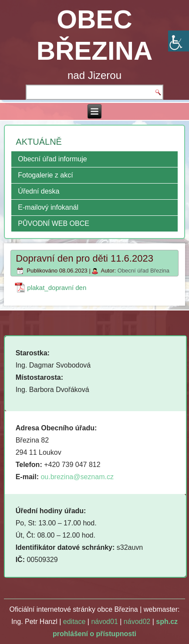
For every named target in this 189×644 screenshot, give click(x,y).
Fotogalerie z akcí (45, 175)
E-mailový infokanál (48, 207)
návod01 (104, 622)
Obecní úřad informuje (52, 159)
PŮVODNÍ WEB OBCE (54, 223)
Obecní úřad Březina (143, 271)
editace (74, 622)
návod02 (137, 622)
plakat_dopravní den (57, 288)
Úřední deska (39, 191)
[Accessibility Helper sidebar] (179, 41)
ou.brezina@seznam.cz (77, 477)
